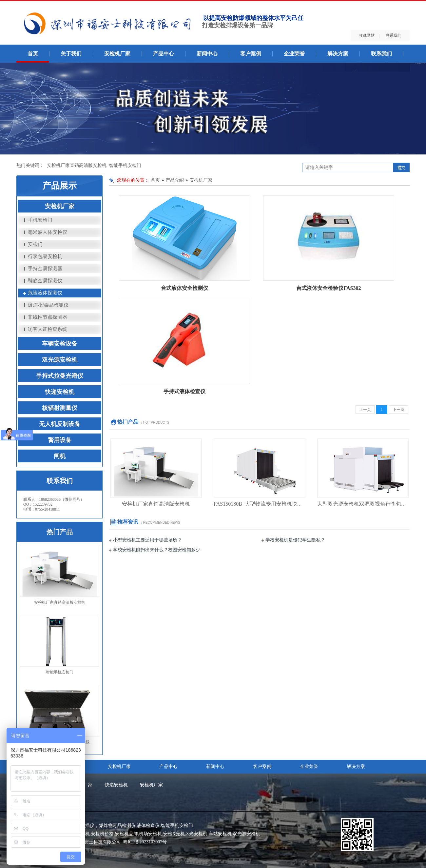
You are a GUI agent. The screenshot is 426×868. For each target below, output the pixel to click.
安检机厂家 (117, 54)
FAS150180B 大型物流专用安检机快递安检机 (266, 504)
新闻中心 (207, 54)
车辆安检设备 (60, 344)
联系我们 (394, 35)
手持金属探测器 (45, 269)
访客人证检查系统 (48, 329)
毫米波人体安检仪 (48, 232)
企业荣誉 (294, 54)
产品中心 (164, 54)
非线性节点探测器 (48, 317)
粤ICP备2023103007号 (145, 842)
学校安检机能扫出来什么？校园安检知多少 (157, 550)
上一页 (365, 410)
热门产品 (60, 532)
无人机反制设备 (60, 424)
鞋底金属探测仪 (45, 281)
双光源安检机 (60, 360)
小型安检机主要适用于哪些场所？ (147, 540)
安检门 (35, 244)
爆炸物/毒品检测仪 (48, 305)
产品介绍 (175, 180)
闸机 (60, 456)
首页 (33, 54)
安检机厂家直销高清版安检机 (77, 165)
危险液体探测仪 (45, 293)
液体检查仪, (149, 826)
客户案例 (251, 54)
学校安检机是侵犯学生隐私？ (295, 540)
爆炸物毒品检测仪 (117, 826)
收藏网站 (367, 35)
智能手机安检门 (125, 165)
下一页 (398, 410)
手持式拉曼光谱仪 (60, 376)
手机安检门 (40, 220)
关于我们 (71, 54)
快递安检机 (60, 392)
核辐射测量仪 (60, 408)
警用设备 (60, 440)
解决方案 (338, 54)
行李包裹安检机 (45, 256)
